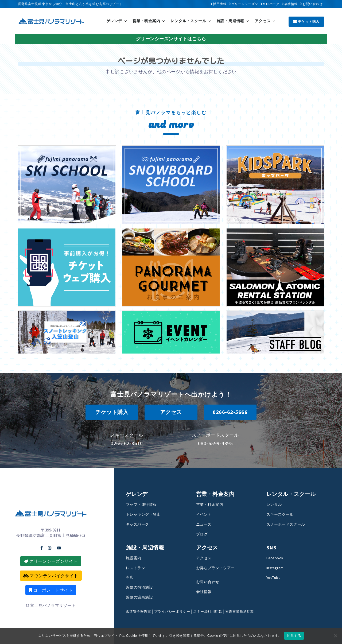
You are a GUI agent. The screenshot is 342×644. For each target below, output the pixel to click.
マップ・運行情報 (145, 504)
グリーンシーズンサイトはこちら (171, 38)
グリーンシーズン (243, 4)
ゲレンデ (114, 21)
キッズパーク (140, 524)
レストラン (138, 567)
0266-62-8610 (127, 443)
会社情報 (290, 4)
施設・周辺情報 (231, 21)
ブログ (203, 534)
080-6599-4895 (215, 443)
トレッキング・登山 (147, 514)
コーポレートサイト (51, 590)
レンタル (276, 504)
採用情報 (218, 4)
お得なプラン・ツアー (219, 567)
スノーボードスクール (290, 524)
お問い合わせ (311, 4)
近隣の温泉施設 (142, 597)
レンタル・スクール (188, 21)
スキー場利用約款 (219, 611)
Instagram (277, 567)
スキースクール (283, 514)
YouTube (275, 577)
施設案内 (135, 557)
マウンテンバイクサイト (51, 575)
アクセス (263, 21)
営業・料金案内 (146, 21)
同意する (294, 636)
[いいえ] (335, 636)
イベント (205, 514)
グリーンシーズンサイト (51, 561)
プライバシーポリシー (179, 611)
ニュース (205, 524)
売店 (131, 577)
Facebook (276, 557)
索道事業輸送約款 (255, 611)
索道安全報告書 (140, 611)
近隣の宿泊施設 (142, 587)
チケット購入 (306, 21)
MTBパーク (270, 4)
